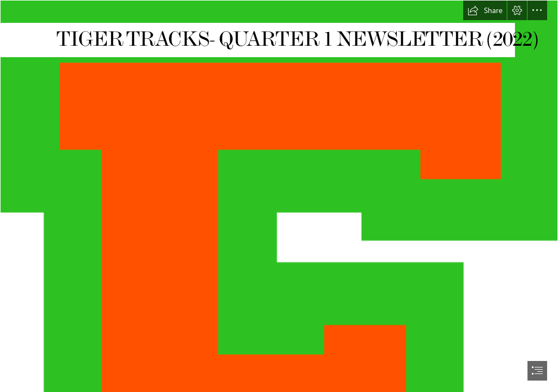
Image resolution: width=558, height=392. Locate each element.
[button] (485, 10)
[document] (279, 196)
